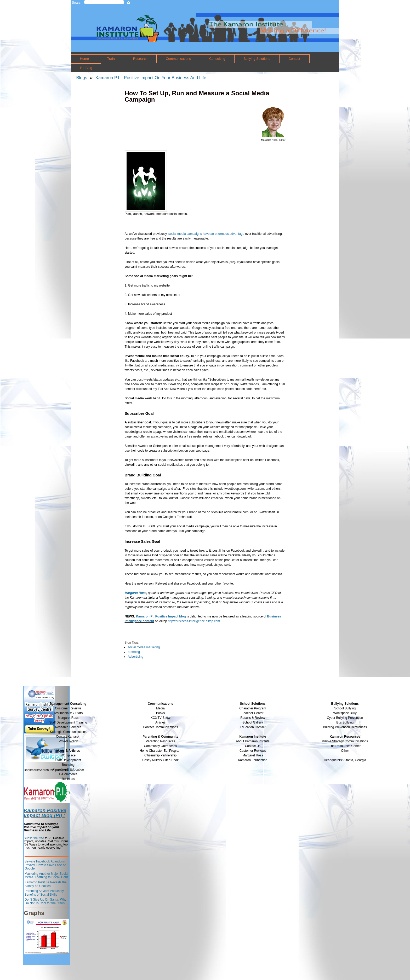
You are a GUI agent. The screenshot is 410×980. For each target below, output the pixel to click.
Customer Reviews (253, 751)
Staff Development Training (68, 722)
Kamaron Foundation (253, 760)
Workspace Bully (345, 713)
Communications (178, 59)
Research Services (68, 727)
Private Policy (68, 741)
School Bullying (345, 708)
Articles (160, 722)
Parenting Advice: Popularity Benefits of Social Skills (44, 893)
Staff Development (68, 760)
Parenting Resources (161, 741)
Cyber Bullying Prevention (345, 718)
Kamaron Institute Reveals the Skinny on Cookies (46, 884)
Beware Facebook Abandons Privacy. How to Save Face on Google (45, 865)
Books (160, 713)
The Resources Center (345, 746)
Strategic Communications (68, 732)
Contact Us (253, 746)
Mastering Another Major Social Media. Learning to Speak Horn (46, 876)
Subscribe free (34, 838)
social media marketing (144, 647)
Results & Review (253, 718)
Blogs (82, 78)
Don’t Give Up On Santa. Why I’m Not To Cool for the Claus (45, 901)
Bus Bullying (345, 722)
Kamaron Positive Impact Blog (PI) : (45, 813)
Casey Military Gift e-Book (160, 760)
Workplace (68, 755)
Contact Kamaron (68, 737)
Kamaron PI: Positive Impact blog (161, 616)
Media (160, 708)
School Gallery (253, 722)
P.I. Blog (86, 68)
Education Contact (253, 727)
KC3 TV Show (160, 718)
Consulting (217, 59)
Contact (294, 59)
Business (68, 779)
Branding (68, 765)
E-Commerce (68, 774)
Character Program (253, 708)
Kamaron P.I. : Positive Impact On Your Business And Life (151, 78)
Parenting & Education (68, 769)
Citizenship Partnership (160, 755)
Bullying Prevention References (345, 727)
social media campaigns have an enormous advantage (206, 234)
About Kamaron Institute (253, 741)
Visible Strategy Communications (345, 741)
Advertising (136, 657)
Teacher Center (253, 713)
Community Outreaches (161, 746)
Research (140, 59)
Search (77, 2)
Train (111, 59)
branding (134, 652)
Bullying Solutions (257, 59)
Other (345, 751)
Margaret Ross (68, 718)
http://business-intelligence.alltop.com (194, 621)
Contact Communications (161, 727)
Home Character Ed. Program (160, 751)
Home (84, 59)
